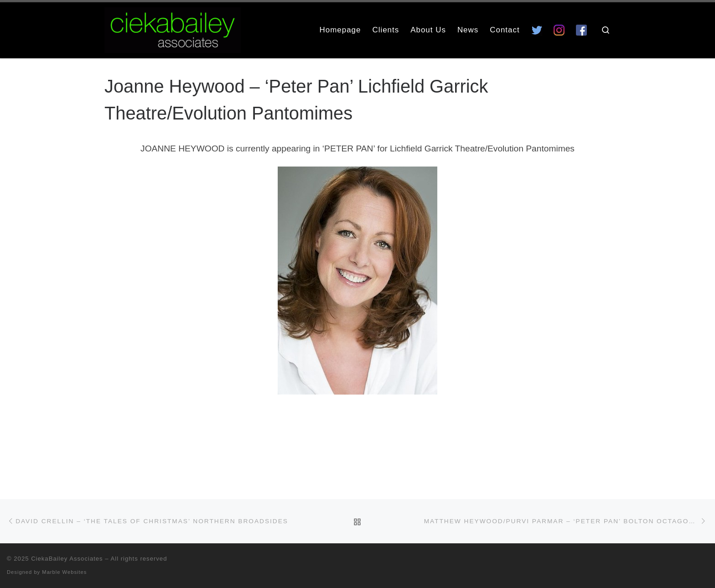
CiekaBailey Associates (67, 559)
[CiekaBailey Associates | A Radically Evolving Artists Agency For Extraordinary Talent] (173, 29)
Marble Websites (64, 572)
